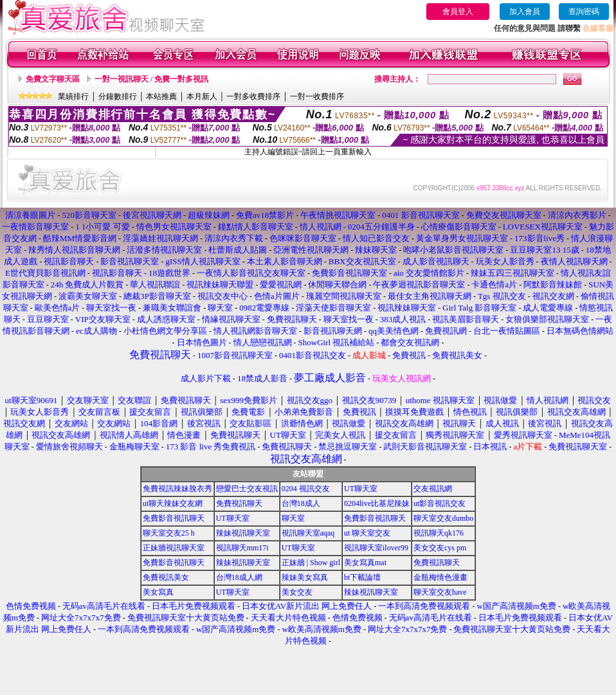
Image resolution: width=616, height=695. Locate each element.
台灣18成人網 (239, 577)
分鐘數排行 (118, 96)
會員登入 (458, 12)
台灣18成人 (301, 503)
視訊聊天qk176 (439, 533)
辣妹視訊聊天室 (243, 533)
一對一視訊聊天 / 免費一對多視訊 (151, 79)
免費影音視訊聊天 (174, 518)
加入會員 (525, 12)
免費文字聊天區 (53, 79)
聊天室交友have (440, 592)
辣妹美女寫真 (305, 577)
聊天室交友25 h (169, 533)
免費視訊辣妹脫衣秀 (177, 489)
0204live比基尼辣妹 (377, 503)
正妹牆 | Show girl (311, 563)
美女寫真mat (365, 563)
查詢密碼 (584, 12)
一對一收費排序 (317, 96)
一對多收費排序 (253, 96)
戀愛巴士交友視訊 (247, 489)
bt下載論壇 (362, 577)
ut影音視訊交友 (439, 503)
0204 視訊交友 (306, 489)
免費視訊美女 (166, 577)
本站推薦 (161, 96)
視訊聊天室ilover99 (376, 548)
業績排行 (73, 96)
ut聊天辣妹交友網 (173, 503)
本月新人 (202, 96)
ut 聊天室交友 (367, 533)
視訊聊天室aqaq (308, 533)
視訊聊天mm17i (242, 548)
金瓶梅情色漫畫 (440, 577)
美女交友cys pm (440, 548)
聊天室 (293, 518)
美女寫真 (158, 592)
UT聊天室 (361, 489)
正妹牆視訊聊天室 (174, 548)
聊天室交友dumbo (443, 518)
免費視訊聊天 (239, 503)
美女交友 (297, 592)
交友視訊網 (433, 489)
